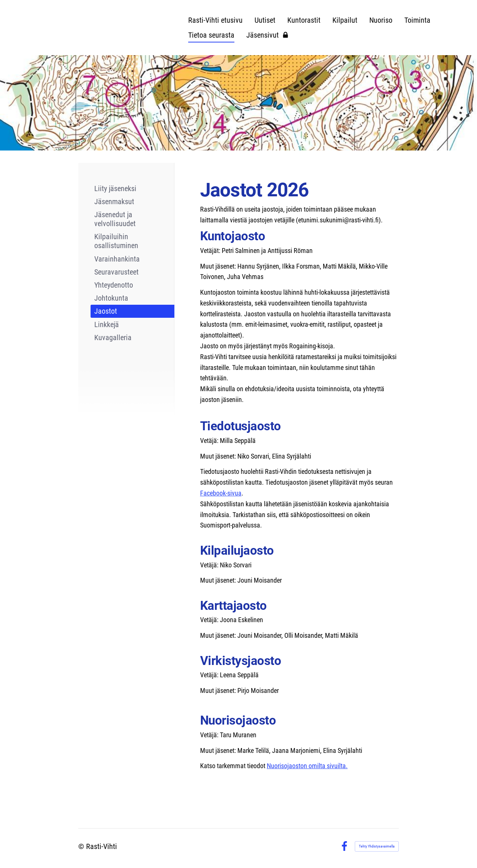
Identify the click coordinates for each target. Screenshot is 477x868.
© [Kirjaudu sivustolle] (82, 846)
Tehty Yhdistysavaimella (377, 846)
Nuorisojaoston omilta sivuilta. (307, 766)
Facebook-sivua (221, 493)
